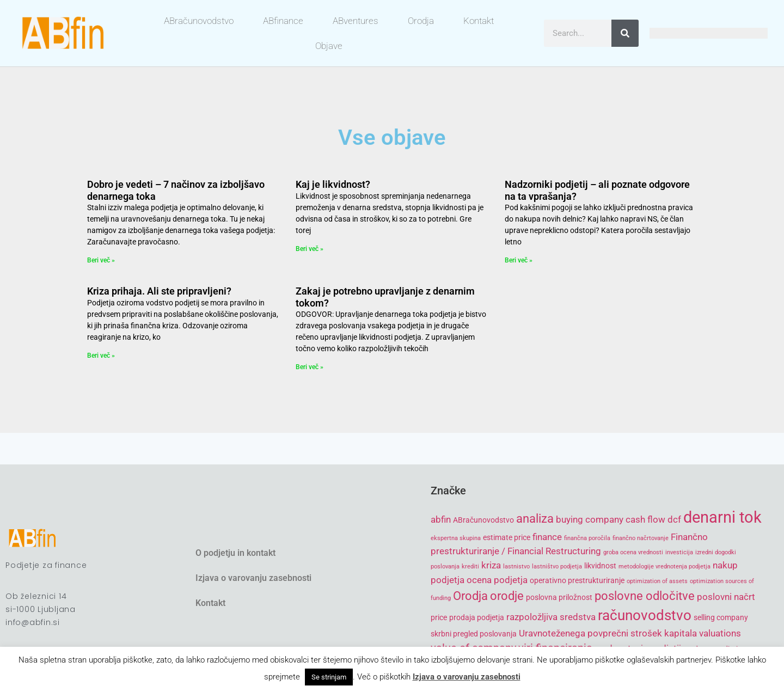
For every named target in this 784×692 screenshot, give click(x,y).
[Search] (625, 33)
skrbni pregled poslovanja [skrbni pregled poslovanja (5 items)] (474, 634)
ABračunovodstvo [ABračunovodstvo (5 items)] (483, 520)
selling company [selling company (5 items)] (721, 617)
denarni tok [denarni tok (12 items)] (722, 517)
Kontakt (479, 21)
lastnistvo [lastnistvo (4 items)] (516, 567)
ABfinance (283, 21)
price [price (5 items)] (439, 617)
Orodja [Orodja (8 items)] (470, 596)
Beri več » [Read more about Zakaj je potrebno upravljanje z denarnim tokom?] (310, 367)
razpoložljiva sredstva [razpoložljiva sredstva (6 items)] (551, 617)
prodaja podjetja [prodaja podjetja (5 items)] (477, 617)
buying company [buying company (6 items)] (590, 519)
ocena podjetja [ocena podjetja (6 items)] (497, 580)
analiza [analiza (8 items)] (535, 519)
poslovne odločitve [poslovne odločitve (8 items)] (645, 596)
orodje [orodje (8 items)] (507, 596)
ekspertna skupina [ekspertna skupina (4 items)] (456, 538)
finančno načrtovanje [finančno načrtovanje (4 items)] (641, 538)
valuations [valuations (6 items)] (720, 633)
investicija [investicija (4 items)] (679, 552)
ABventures (356, 21)
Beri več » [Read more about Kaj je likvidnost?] (310, 249)
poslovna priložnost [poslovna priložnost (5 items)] (559, 597)
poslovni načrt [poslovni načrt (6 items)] (726, 597)
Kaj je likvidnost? (333, 184)
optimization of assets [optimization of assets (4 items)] (657, 581)
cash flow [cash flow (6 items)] (645, 519)
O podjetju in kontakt (235, 553)
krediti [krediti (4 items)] (470, 567)
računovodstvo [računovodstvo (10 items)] (645, 615)
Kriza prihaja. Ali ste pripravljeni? (159, 291)
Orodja (421, 21)
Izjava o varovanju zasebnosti (253, 578)
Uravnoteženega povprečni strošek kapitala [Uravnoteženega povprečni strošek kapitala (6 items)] (608, 633)
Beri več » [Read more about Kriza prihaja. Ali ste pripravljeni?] (101, 356)
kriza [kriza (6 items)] (491, 565)
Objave (329, 46)
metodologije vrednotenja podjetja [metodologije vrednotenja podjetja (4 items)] (664, 567)
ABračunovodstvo (199, 21)
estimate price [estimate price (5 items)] (507, 537)
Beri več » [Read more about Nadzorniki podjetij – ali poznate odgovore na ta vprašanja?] (519, 260)
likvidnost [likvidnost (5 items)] (600, 566)
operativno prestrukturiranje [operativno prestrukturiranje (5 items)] (577, 580)
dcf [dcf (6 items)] (674, 519)
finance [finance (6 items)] (547, 537)
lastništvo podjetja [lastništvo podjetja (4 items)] (557, 567)
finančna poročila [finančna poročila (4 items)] (587, 538)
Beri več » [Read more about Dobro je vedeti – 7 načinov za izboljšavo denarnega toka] (101, 260)
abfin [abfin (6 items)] (441, 519)
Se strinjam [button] (329, 677)
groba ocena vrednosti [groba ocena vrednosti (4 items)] (633, 552)
